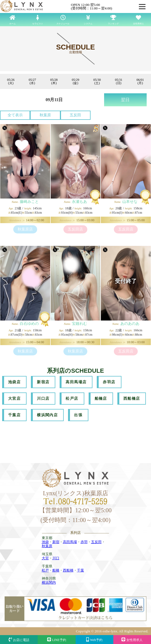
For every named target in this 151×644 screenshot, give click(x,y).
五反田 (75, 115)
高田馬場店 (76, 382)
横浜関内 (49, 582)
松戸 (45, 570)
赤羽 (84, 542)
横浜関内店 (47, 415)
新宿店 (43, 382)
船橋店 (101, 399)
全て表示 (15, 115)
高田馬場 (70, 542)
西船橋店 (132, 399)
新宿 (56, 542)
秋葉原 (45, 115)
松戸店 (72, 399)
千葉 (81, 570)
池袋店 (14, 382)
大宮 (45, 558)
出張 (78, 415)
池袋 (45, 542)
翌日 (125, 100)
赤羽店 (109, 382)
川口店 (43, 399)
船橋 (56, 570)
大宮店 (14, 399)
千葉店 (14, 415)
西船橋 (68, 570)
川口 (56, 558)
